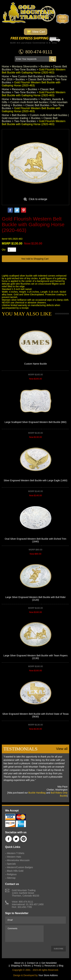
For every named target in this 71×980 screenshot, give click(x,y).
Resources (18, 89)
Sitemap (11, 878)
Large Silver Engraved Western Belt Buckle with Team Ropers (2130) (36, 657)
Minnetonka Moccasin (18, 860)
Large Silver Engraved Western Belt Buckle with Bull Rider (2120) (36, 598)
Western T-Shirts (16, 853)
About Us (19, 963)
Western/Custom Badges (20, 867)
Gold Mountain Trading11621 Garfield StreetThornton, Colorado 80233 (25, 893)
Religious (12, 874)
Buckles (45, 66)
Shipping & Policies (21, 966)
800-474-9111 (39, 52)
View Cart (35, 32)
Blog (61, 966)
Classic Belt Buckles (40, 79)
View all (62, 749)
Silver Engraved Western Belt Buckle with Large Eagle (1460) (35, 480)
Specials (11, 864)
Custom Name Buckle (35, 364)
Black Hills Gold (15, 871)
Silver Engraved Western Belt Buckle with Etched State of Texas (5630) (35, 715)
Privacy (38, 966)
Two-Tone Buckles (25, 70)
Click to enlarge (38, 199)
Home (5, 66)
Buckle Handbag (37, 793)
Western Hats (14, 857)
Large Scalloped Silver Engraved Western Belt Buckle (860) (35, 422)
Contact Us (32, 963)
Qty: (4, 250)
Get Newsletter (49, 963)
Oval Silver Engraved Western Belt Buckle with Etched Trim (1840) (35, 540)
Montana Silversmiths (25, 66)
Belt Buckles (19, 115)
